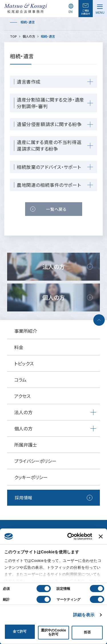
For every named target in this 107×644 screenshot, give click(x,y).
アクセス (22, 396)
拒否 (87, 632)
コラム (20, 380)
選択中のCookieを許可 (53, 632)
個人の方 (23, 428)
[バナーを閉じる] (101, 536)
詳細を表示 (84, 615)
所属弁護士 (26, 445)
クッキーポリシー (31, 477)
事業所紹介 (26, 331)
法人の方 (23, 412)
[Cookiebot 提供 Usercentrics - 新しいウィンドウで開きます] (69, 536)
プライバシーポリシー (35, 461)
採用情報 (24, 498)
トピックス (24, 363)
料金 (19, 347)
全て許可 (20, 631)
